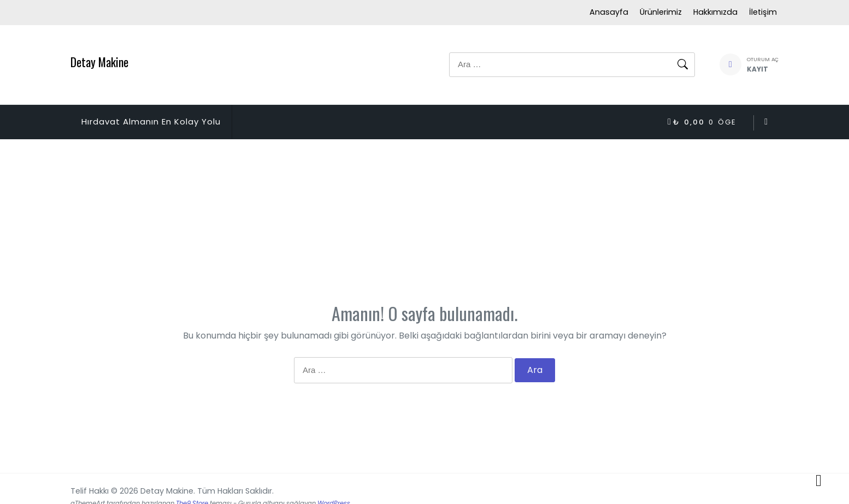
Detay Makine (99, 62)
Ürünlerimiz (661, 12)
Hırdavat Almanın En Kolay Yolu (151, 121)
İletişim (763, 12)
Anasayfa (609, 12)
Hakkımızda (715, 12)
